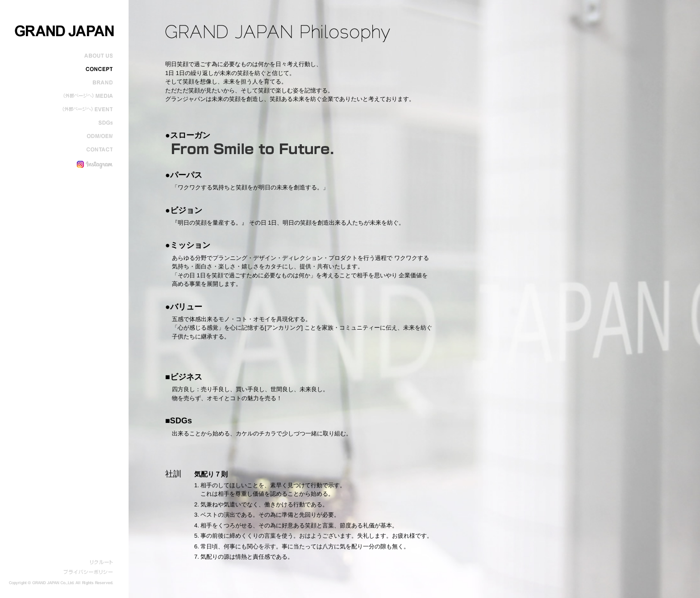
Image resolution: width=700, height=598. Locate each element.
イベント (86, 109)
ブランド (86, 83)
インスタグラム (86, 163)
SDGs (86, 123)
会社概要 (86, 56)
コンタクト (86, 150)
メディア (86, 96)
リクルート (102, 562)
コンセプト (86, 69)
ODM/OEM (86, 136)
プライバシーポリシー (88, 572)
